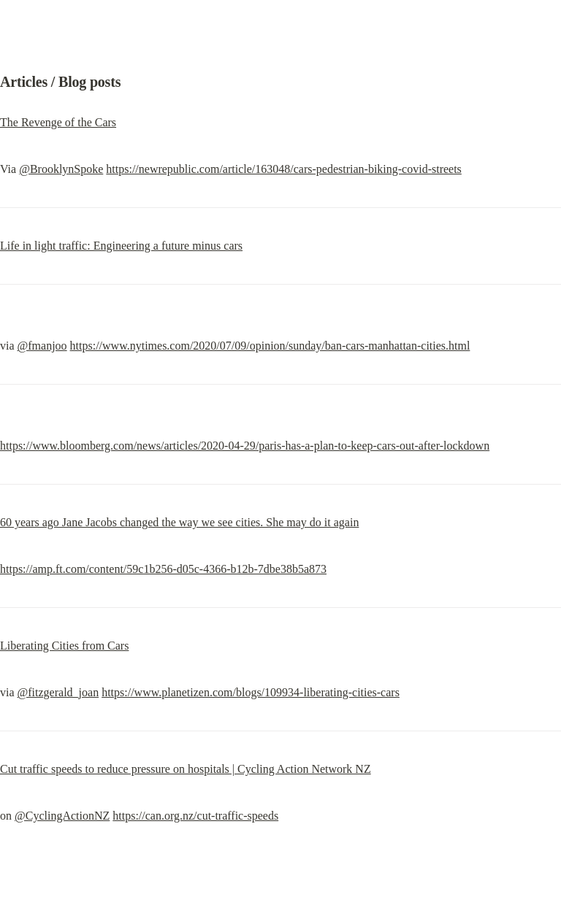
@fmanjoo (42, 346)
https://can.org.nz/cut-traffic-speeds (195, 816)
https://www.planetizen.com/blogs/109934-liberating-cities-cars (251, 692)
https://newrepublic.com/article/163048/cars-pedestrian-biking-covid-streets (284, 169)
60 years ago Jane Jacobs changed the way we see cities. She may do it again (179, 522)
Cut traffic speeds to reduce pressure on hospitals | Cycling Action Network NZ (186, 769)
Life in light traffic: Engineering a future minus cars (121, 246)
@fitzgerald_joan (58, 692)
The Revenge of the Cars (58, 122)
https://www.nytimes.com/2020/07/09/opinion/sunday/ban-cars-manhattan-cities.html (270, 346)
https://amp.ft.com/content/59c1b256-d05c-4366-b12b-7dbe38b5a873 (163, 569)
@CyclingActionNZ (62, 816)
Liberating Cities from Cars (64, 646)
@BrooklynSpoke (61, 169)
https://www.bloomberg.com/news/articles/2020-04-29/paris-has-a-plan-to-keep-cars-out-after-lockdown (245, 446)
